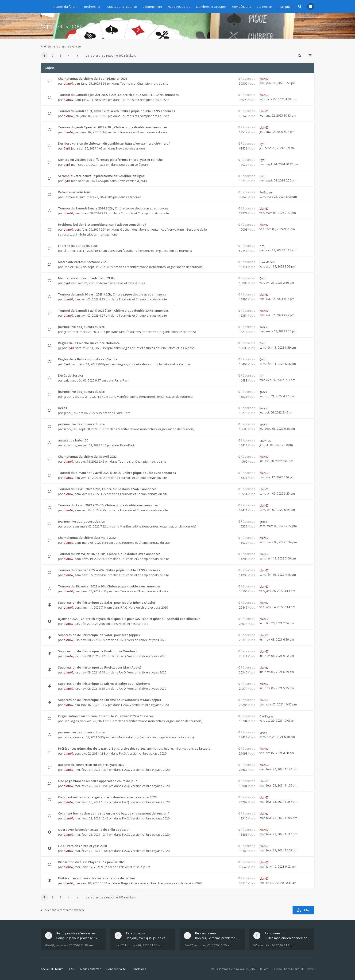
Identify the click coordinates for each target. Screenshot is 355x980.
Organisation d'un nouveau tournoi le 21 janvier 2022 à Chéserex (106, 716)
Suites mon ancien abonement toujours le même (287, 938)
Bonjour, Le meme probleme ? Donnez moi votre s (218, 938)
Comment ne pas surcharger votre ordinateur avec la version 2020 (107, 797)
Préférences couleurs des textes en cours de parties (97, 878)
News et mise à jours (131, 148)
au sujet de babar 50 (73, 440)
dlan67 (68, 83)
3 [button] (61, 56)
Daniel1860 (71, 267)
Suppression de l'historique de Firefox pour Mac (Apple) (100, 667)
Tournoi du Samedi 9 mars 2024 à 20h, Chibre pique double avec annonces (113, 208)
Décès (62, 408)
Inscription (285, 7)
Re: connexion (136, 933)
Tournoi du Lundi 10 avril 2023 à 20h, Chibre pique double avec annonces (112, 294)
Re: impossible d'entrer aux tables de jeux (79, 933)
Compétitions (242, 7)
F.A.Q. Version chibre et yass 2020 (144, 607)
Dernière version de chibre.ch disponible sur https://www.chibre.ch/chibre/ (114, 143)
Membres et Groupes (211, 7)
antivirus (70, 445)
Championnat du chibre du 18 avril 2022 (87, 457)
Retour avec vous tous (74, 192)
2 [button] (52, 56)
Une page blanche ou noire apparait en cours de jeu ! (98, 781)
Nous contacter (91, 969)
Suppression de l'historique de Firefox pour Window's (98, 651)
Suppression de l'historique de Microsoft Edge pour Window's (104, 684)
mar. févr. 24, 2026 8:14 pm (276, 945)
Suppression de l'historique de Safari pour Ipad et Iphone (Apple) (106, 602)
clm (66, 251)
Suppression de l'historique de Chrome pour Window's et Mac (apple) (109, 700)
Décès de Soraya (70, 375)
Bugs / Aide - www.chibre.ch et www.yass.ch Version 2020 (162, 883)
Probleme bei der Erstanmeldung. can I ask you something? (102, 224)
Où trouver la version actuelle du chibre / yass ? (93, 830)
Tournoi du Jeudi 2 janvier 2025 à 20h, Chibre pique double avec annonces (113, 127)
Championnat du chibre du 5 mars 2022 (87, 538)
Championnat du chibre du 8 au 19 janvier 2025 (93, 79)
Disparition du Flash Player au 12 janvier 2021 (91, 862)
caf (66, 380)
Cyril (67, 148)
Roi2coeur (71, 197)
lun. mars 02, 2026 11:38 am (74, 945)
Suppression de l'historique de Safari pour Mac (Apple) (99, 635)
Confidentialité (116, 969)
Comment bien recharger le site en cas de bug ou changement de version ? (114, 813)
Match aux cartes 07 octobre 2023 (83, 262)
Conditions (139, 969)
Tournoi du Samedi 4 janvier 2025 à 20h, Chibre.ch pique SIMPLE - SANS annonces (118, 95)
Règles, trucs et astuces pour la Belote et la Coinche (158, 348)
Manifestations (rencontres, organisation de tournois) (154, 251)
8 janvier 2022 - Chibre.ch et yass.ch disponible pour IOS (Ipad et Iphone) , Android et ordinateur (129, 619)
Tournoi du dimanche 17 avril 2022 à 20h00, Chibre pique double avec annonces (117, 473)
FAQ (72, 969)
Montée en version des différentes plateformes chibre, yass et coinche (110, 160)
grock (68, 332)
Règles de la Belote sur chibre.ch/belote (88, 359)
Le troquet (134, 197)
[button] (77, 56)
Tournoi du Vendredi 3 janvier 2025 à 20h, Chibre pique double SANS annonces (116, 111)
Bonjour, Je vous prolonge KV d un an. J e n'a (79, 938)
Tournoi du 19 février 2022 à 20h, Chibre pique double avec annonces (109, 554)
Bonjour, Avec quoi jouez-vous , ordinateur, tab (149, 938)
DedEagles (71, 721)
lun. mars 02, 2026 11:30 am (144, 945)
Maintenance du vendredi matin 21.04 (86, 278)
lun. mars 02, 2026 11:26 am (213, 945)
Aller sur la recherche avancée (61, 46)
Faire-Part (122, 380)
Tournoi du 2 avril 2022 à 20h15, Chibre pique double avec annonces (108, 505)
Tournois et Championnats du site (144, 83)
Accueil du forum (52, 969)
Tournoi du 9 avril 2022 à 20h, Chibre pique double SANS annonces (107, 489)
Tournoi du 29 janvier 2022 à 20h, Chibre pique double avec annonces (109, 586)
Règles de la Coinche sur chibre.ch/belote (89, 343)
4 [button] (69, 56)
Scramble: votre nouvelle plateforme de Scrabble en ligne (101, 176)
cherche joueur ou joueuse (78, 246)
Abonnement (153, 7)
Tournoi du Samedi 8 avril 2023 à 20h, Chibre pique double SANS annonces (113, 311)
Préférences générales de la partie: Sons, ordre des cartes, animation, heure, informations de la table (134, 748)
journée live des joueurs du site (81, 327)
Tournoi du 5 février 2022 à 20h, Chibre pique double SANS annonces (109, 570)
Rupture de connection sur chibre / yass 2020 (91, 765)
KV (255, 945)
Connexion (264, 7)
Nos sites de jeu (179, 7)
